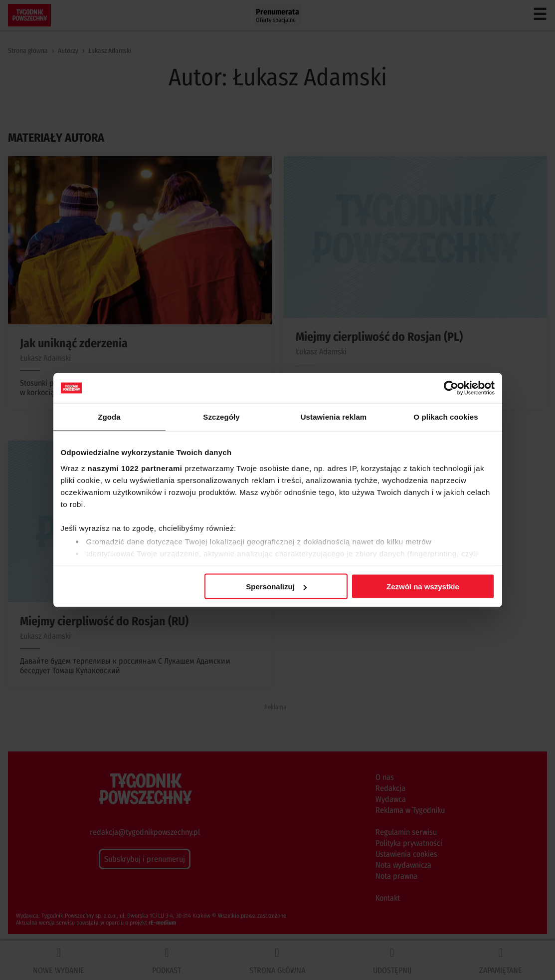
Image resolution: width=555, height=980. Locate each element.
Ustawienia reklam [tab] (334, 417)
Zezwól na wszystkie (423, 587)
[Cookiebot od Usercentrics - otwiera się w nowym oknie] (451, 388)
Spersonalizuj (276, 587)
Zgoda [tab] (109, 417)
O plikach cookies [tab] (446, 417)
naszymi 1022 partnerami (135, 468)
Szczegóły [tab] (221, 417)
